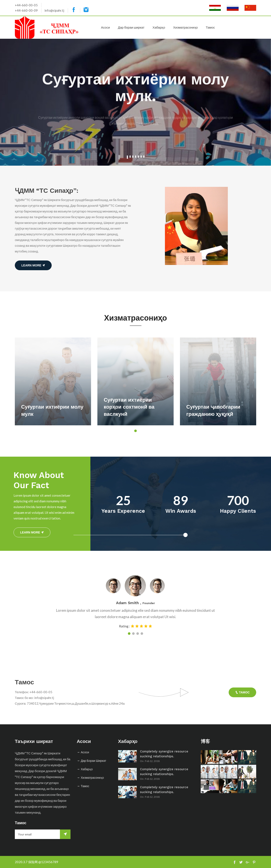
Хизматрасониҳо (185, 27)
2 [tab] (130, 157)
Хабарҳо (159, 27)
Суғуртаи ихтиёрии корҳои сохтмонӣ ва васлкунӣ (129, 407)
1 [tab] (127, 157)
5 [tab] (138, 157)
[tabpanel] (135, 102)
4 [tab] (136, 157)
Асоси (105, 27)
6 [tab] (141, 157)
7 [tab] (144, 157)
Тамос (210, 27)
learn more (33, 265)
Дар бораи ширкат (131, 27)
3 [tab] (133, 157)
